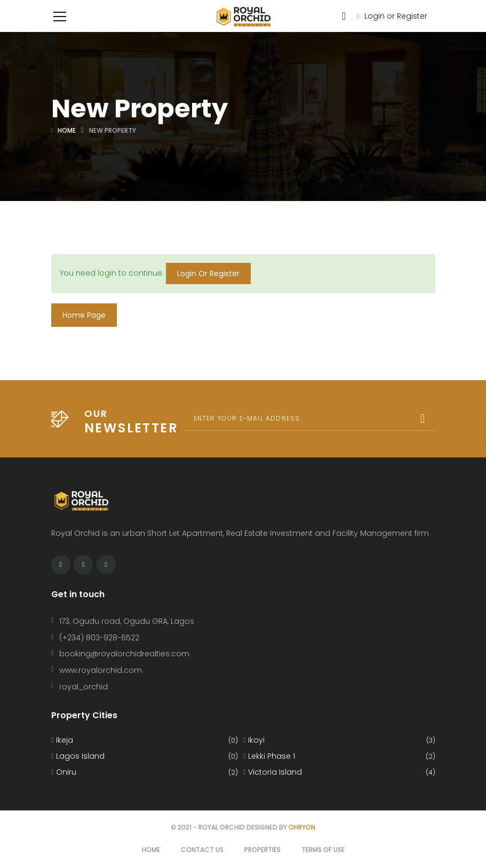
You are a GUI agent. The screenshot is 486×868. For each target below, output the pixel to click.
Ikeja (145, 740)
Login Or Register (208, 274)
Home (67, 130)
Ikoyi (339, 740)
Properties (262, 850)
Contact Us (202, 850)
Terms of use (323, 850)
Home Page (84, 315)
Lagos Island (145, 756)
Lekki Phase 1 (339, 756)
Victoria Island (339, 772)
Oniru (145, 772)
